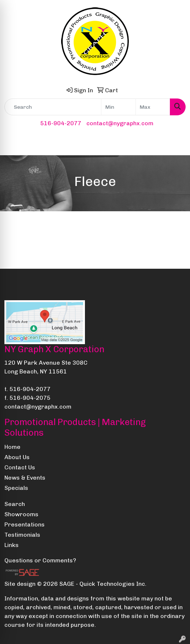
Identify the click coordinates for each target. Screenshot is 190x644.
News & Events (25, 478)
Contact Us (20, 467)
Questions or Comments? (40, 560)
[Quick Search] (53, 107)
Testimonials (22, 535)
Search (15, 504)
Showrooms (21, 514)
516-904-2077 (61, 123)
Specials (16, 488)
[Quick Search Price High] (153, 107)
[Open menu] (175, 145)
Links (12, 545)
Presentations (25, 524)
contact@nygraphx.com (120, 123)
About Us (17, 457)
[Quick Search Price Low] (118, 107)
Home (12, 447)
